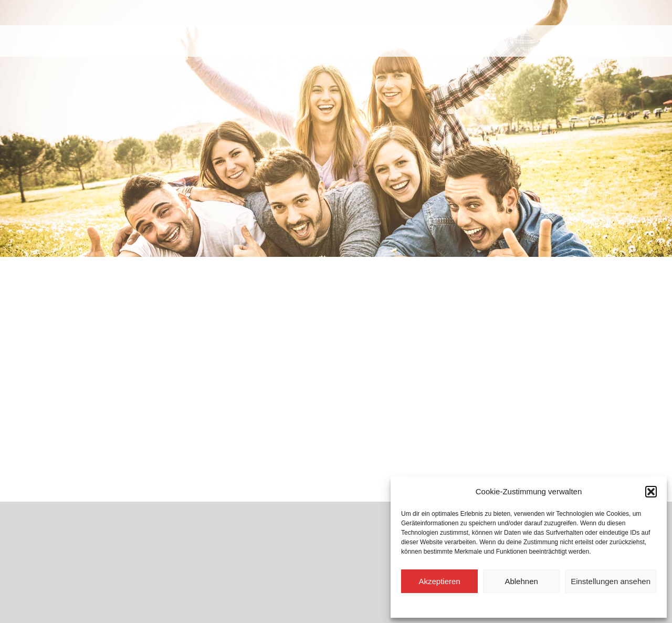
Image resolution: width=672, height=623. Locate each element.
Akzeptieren (439, 581)
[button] (651, 492)
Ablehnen (521, 581)
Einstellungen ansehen (611, 581)
